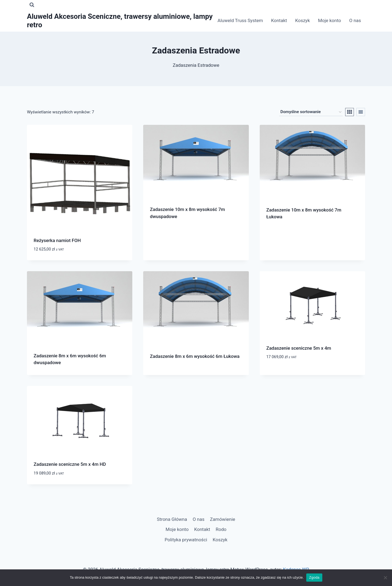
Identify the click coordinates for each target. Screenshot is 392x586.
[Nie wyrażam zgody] (385, 578)
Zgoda (314, 577)
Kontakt (279, 20)
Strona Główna (172, 519)
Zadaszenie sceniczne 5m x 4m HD (70, 464)
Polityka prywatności (186, 540)
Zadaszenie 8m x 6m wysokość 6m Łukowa (195, 356)
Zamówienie (223, 519)
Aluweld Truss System (240, 20)
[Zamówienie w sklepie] (311, 112)
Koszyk (302, 20)
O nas (355, 20)
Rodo (221, 529)
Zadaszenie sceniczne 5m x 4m (299, 348)
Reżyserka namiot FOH (57, 240)
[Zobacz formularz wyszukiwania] (32, 5)
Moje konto (330, 20)
